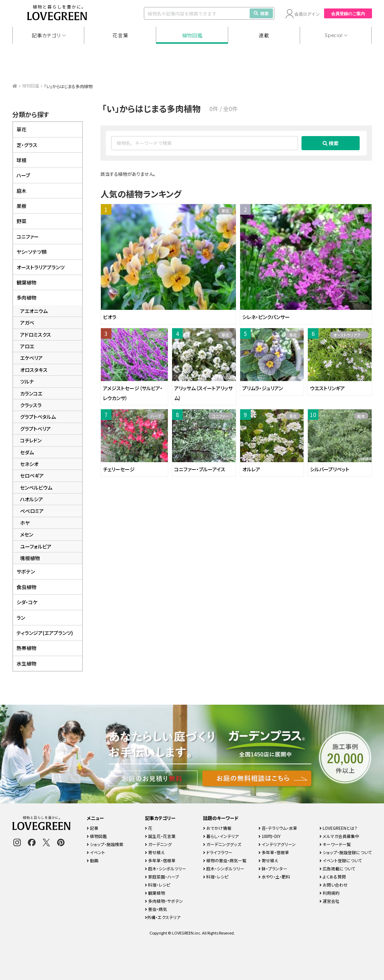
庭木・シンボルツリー (166, 868)
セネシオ (29, 464)
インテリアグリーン (277, 844)
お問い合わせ (334, 885)
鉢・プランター (273, 868)
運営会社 (330, 901)
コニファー (221, 416)
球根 (22, 160)
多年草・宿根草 (160, 860)
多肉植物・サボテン (164, 901)
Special (334, 35)
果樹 (22, 206)
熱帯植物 (26, 648)
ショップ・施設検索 (105, 844)
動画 (93, 860)
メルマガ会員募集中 (339, 836)
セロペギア (32, 476)
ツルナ (27, 381)
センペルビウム (36, 488)
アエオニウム (34, 311)
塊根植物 (30, 558)
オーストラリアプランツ (351, 335)
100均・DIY (270, 836)
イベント (96, 852)
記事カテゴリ (46, 35)
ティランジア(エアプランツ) (45, 633)
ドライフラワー (218, 852)
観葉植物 (26, 282)
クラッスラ (31, 405)
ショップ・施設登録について (346, 852)
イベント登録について (341, 860)
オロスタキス (34, 370)
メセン (27, 534)
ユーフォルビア (36, 546)
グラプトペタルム (38, 417)
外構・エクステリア (163, 917)
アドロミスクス (36, 335)
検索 (261, 13)
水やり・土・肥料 (274, 877)
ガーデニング (158, 844)
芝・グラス (27, 145)
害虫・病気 (156, 909)
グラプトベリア (35, 429)
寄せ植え (155, 852)
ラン (21, 618)
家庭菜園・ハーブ (162, 877)
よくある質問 (333, 877)
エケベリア (31, 358)
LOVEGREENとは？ (339, 828)
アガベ (27, 323)
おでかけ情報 (217, 828)
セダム (27, 452)
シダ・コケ (27, 602)
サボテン (26, 571)
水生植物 (26, 663)
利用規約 (330, 893)
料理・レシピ (158, 885)
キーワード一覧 (335, 844)
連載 (264, 35)
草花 (225, 211)
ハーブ (156, 335)
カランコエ (31, 393)
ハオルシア (32, 499)
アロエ (27, 346)
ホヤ (25, 523)
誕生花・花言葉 (160, 836)
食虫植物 (26, 587)
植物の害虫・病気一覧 (225, 860)
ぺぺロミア (32, 511)
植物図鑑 (192, 35)
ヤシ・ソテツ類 (32, 252)
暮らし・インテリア (221, 836)
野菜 (22, 221)
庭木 (361, 416)
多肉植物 (26, 298)
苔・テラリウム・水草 (278, 828)
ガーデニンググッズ (222, 844)
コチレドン (31, 440)
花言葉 (120, 35)
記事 (93, 828)
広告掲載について (337, 868)
